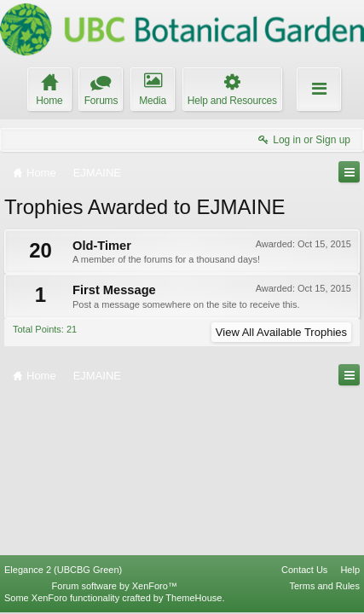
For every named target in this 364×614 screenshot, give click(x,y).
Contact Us (304, 570)
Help (350, 570)
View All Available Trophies (281, 332)
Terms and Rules (324, 586)
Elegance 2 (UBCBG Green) (63, 570)
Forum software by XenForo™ (115, 586)
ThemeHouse (194, 598)
